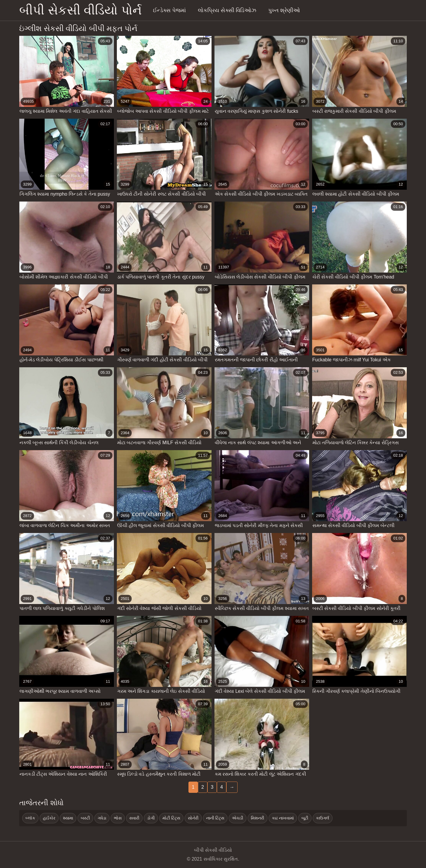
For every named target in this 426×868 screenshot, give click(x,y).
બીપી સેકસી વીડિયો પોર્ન (80, 10)
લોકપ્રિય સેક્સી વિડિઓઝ (227, 10)
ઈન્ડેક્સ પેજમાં (169, 10)
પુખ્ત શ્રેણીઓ (284, 10)
